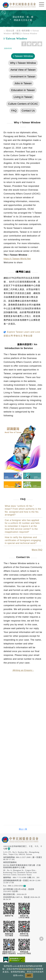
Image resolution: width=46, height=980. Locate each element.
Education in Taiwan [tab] (23, 90)
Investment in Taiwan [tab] (23, 77)
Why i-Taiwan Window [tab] (23, 63)
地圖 (11, 849)
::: (5, 31)
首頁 (18, 31)
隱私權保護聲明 (26, 969)
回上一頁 (23, 829)
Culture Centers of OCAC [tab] (23, 104)
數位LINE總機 (41, 946)
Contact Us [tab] (28, 111)
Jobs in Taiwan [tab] (23, 83)
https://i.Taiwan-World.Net (17, 259)
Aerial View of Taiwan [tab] (23, 70)
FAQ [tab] (14, 111)
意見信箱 (28, 886)
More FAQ (37, 550)
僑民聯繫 (26, 31)
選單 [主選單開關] (42, 4)
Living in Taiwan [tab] (23, 97)
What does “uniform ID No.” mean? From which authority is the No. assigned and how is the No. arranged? (23, 510)
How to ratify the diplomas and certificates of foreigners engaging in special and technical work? (23, 540)
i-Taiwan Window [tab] (23, 56)
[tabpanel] (23, 395)
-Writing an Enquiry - (23, 670)
